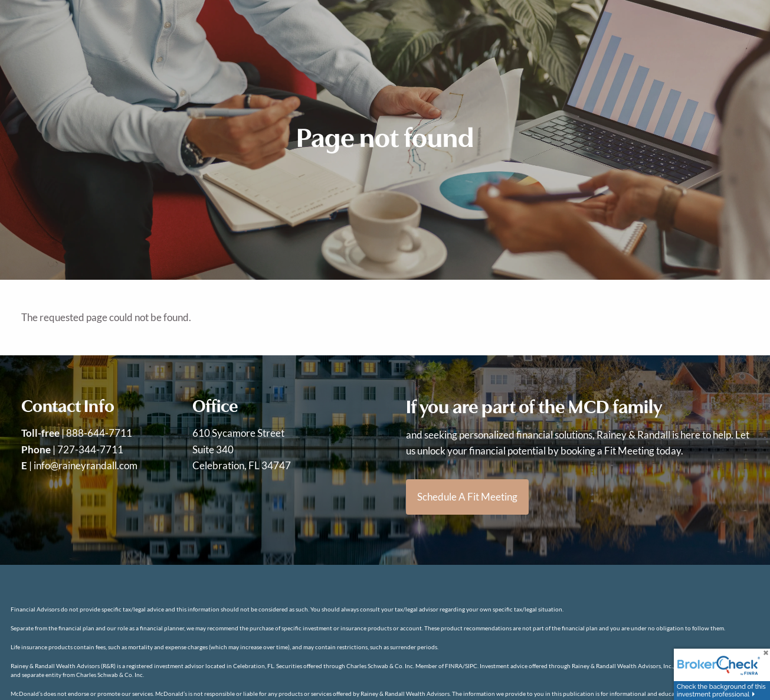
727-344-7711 (90, 449)
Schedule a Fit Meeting (467, 497)
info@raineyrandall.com (86, 465)
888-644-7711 (99, 433)
